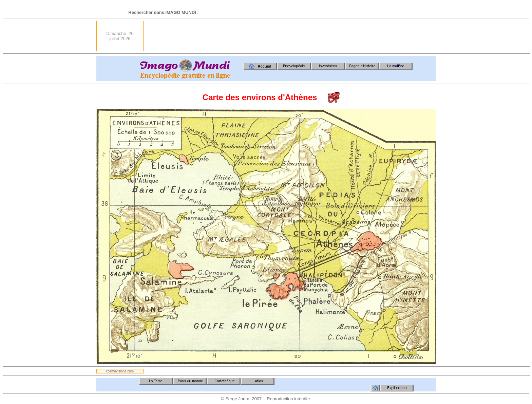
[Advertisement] (312, 36)
